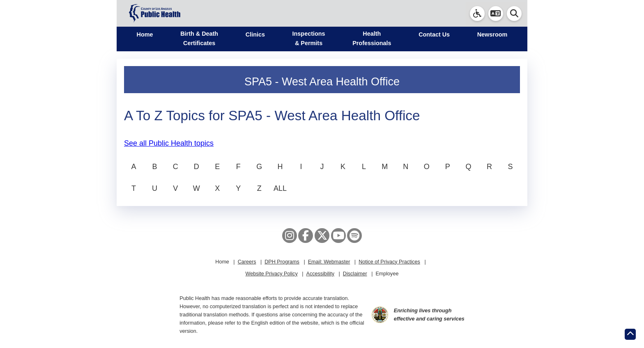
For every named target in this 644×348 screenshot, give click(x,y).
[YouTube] (338, 236)
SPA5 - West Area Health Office (322, 82)
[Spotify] (354, 236)
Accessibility (320, 274)
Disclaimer (355, 274)
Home (145, 34)
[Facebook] (306, 236)
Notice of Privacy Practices (389, 262)
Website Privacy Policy (272, 274)
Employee (387, 274)
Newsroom (492, 34)
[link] (477, 14)
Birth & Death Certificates (199, 38)
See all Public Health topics (169, 143)
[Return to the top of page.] (630, 334)
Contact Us (434, 34)
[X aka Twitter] (322, 236)
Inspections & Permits (309, 38)
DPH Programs (282, 262)
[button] (496, 14)
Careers (247, 262)
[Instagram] (290, 236)
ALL (280, 188)
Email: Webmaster (329, 262)
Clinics (255, 34)
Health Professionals (372, 38)
